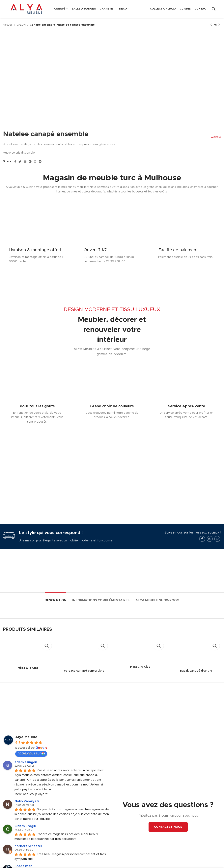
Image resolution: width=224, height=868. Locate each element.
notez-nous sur (31, 763)
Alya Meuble (26, 747)
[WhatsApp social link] (35, 161)
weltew (214, 137)
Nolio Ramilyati (27, 811)
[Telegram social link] (40, 161)
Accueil (8, 25)
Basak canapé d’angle (196, 680)
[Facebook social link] (15, 161)
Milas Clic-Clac (28, 677)
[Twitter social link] (20, 161)
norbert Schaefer (28, 856)
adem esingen (26, 772)
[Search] (214, 9)
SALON (21, 25)
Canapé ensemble (42, 25)
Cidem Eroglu (25, 835)
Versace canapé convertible (84, 680)
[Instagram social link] (210, 548)
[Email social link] (25, 161)
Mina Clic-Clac (140, 676)
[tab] (56, 608)
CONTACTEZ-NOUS (168, 836)
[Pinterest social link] (30, 161)
